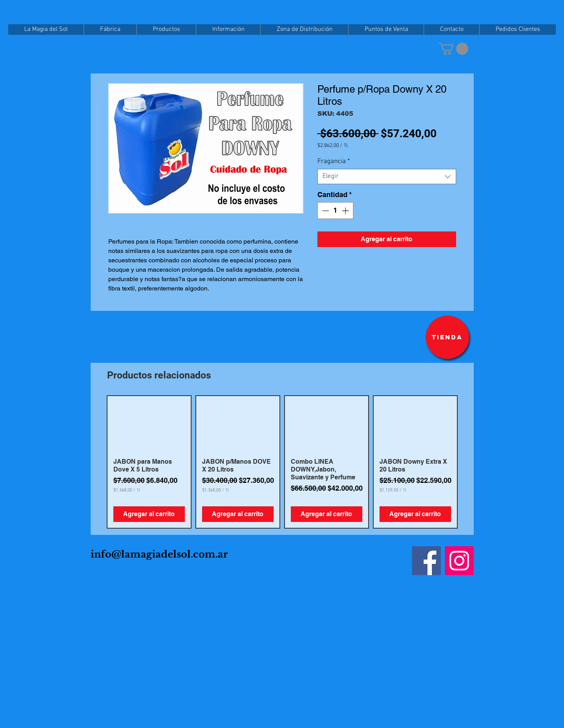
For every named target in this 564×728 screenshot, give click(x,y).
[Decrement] (325, 211)
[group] (282, 462)
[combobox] (387, 177)
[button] (453, 49)
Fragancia (334, 161)
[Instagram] (459, 561)
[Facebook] (426, 561)
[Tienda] (447, 337)
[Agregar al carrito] (149, 514)
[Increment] (346, 211)
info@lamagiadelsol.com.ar (159, 554)
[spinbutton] (335, 211)
